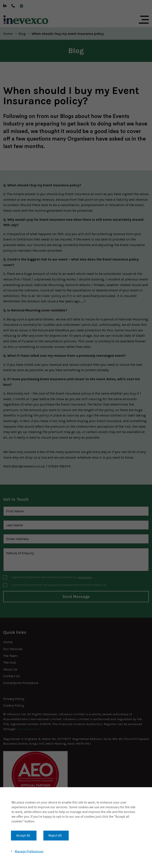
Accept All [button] (23, 836)
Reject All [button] (55, 836)
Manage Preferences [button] (29, 851)
